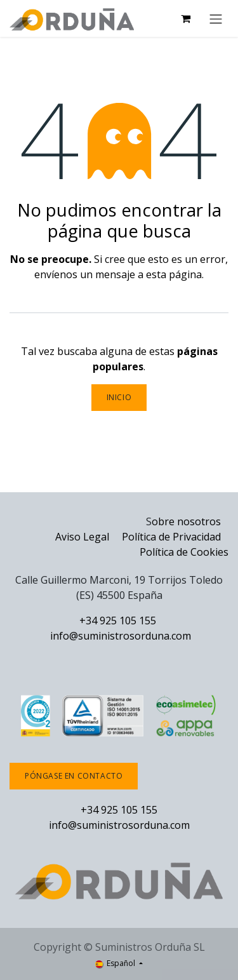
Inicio (119, 397)
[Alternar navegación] (216, 18)
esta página (174, 274)
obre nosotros (186, 521)
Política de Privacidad (173, 537)
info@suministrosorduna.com (121, 636)
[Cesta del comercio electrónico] (185, 18)
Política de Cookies (184, 552)
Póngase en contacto (74, 776)
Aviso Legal (82, 537)
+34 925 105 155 (118, 621)
